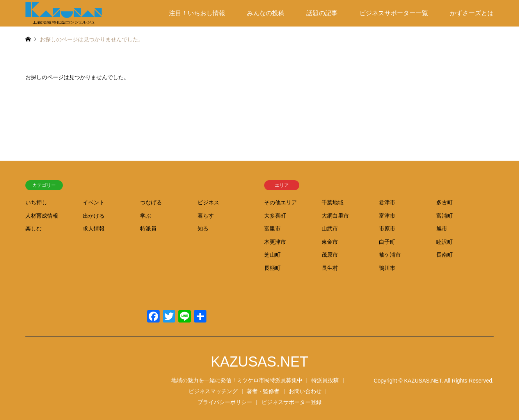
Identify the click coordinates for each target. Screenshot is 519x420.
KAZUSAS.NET (259, 362)
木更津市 (275, 242)
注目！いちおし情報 (197, 13)
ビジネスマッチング (213, 391)
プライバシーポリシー (225, 402)
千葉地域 (332, 202)
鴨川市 (387, 268)
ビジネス (208, 202)
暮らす (206, 216)
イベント (94, 202)
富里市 (272, 229)
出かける (94, 216)
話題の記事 (322, 13)
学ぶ (146, 216)
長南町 (444, 255)
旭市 (442, 229)
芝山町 (272, 255)
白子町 (387, 242)
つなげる (151, 202)
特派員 (148, 229)
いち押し (36, 202)
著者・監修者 (263, 391)
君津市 (387, 202)
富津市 (387, 216)
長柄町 (272, 268)
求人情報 (94, 229)
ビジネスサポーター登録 (291, 402)
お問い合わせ (305, 391)
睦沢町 (444, 242)
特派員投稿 (325, 380)
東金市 (330, 242)
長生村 (330, 268)
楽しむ (34, 229)
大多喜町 (275, 216)
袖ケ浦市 (390, 255)
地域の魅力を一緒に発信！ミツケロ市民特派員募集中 (237, 380)
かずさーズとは (472, 13)
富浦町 (444, 216)
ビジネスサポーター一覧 (394, 13)
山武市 (330, 229)
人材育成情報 (42, 216)
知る (203, 229)
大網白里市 (335, 216)
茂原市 (330, 255)
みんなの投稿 (266, 13)
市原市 (387, 229)
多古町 (444, 202)
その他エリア (281, 202)
